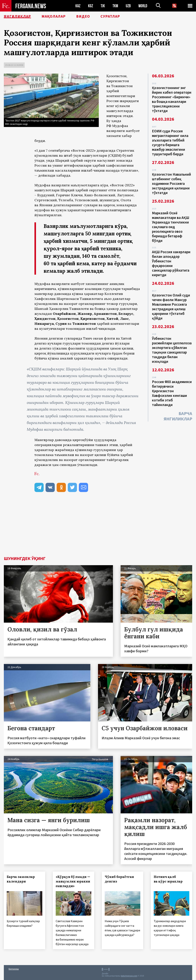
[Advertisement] (98, 527)
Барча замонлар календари (21, 879)
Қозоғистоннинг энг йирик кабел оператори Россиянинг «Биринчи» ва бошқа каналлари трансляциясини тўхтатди (172, 99)
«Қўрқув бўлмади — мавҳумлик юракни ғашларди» (73, 881)
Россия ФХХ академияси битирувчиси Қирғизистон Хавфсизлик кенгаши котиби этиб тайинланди (172, 393)
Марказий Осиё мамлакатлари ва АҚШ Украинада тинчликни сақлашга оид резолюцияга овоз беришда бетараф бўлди (171, 227)
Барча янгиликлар (178, 416)
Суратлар (110, 16)
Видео (83, 16)
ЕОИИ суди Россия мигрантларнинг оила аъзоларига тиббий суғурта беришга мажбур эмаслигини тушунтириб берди (170, 142)
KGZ (91, 6)
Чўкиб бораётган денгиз (119, 879)
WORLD (143, 6)
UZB (128, 6)
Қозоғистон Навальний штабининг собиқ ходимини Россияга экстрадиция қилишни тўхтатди (171, 183)
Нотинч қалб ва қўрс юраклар (168, 879)
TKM (115, 6)
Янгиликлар (17, 16)
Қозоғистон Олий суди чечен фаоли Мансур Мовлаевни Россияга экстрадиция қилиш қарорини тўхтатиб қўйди (171, 307)
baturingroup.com (129, 976)
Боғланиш (14, 969)
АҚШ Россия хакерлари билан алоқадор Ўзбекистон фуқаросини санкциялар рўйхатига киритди (171, 263)
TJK (103, 6)
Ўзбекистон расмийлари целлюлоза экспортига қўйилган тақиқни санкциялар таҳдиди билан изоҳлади (172, 350)
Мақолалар (54, 16)
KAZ (78, 6)
